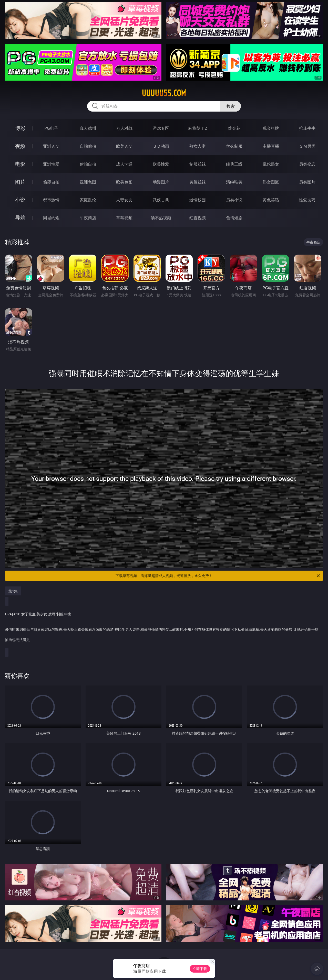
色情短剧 (234, 218)
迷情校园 (198, 200)
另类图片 (307, 182)
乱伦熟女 (271, 164)
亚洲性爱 (51, 164)
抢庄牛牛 (307, 128)
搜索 (231, 106)
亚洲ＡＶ (51, 146)
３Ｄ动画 (161, 146)
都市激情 (51, 200)
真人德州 (88, 128)
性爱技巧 (307, 200)
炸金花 (234, 128)
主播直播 (271, 146)
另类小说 (234, 200)
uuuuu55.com (164, 93)
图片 (20, 182)
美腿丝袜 (198, 182)
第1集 (13, 591)
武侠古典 (161, 200)
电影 (20, 164)
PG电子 (51, 128)
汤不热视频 (161, 218)
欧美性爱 (161, 164)
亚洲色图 (88, 182)
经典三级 (234, 164)
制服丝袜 (198, 164)
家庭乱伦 (88, 200)
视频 (20, 146)
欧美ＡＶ (124, 146)
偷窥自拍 (51, 182)
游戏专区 (161, 128)
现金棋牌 (271, 128)
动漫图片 (161, 182)
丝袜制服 (234, 146)
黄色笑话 (271, 200)
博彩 (20, 128)
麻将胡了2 (197, 128)
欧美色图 (124, 182)
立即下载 (200, 969)
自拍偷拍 (88, 146)
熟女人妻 (198, 146)
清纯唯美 (234, 182)
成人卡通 (124, 164)
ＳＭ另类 (307, 146)
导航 (20, 218)
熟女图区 (271, 182)
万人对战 (124, 128)
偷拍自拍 (88, 164)
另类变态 (307, 164)
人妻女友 (124, 200)
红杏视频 (198, 218)
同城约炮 (51, 218)
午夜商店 (88, 218)
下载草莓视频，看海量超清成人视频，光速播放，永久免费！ (218, 576)
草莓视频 (124, 218)
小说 (20, 200)
